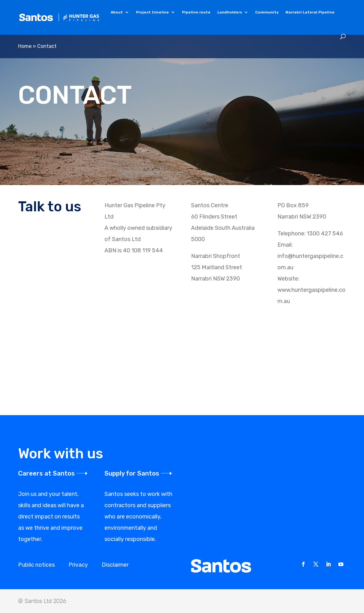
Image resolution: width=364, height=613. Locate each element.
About (117, 12)
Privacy (78, 565)
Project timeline (152, 12)
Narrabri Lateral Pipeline (310, 12)
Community (267, 12)
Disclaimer (115, 565)
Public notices (36, 565)
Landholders (230, 12)
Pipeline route (196, 12)
